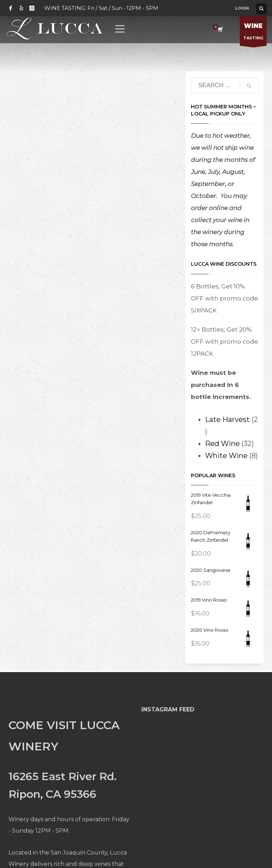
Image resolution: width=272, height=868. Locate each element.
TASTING (253, 33)
